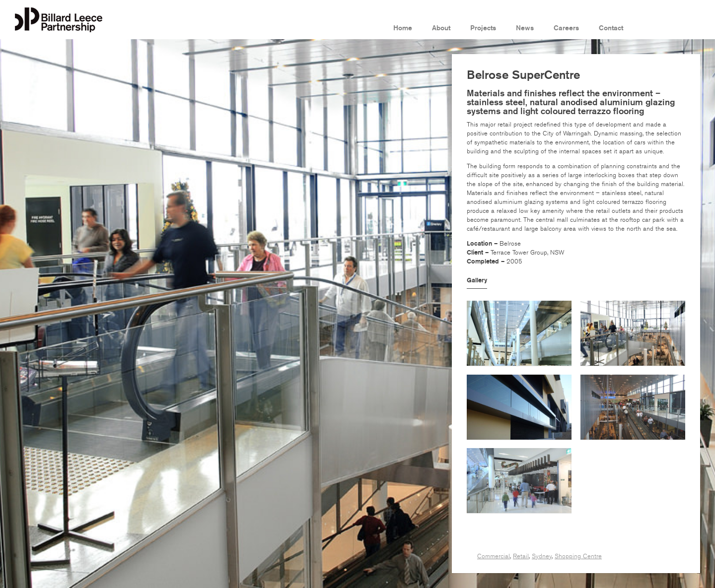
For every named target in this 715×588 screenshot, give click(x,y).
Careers (566, 28)
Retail (521, 556)
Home (403, 28)
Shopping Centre (578, 556)
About (441, 28)
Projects (483, 28)
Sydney (542, 556)
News (525, 28)
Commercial (494, 556)
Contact (611, 28)
